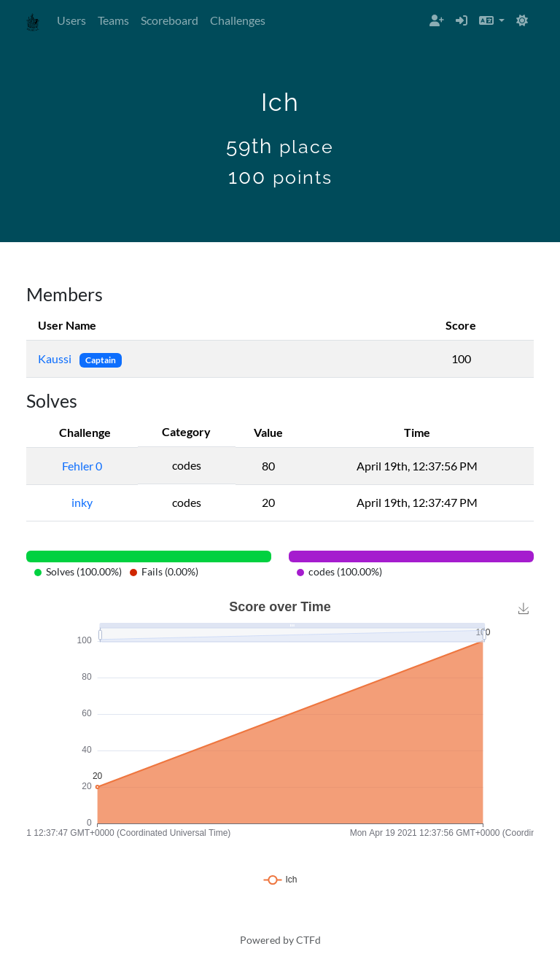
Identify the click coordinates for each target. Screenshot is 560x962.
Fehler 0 (82, 466)
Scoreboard (170, 20)
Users (71, 20)
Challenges (238, 20)
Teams (113, 20)
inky (82, 502)
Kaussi (56, 358)
